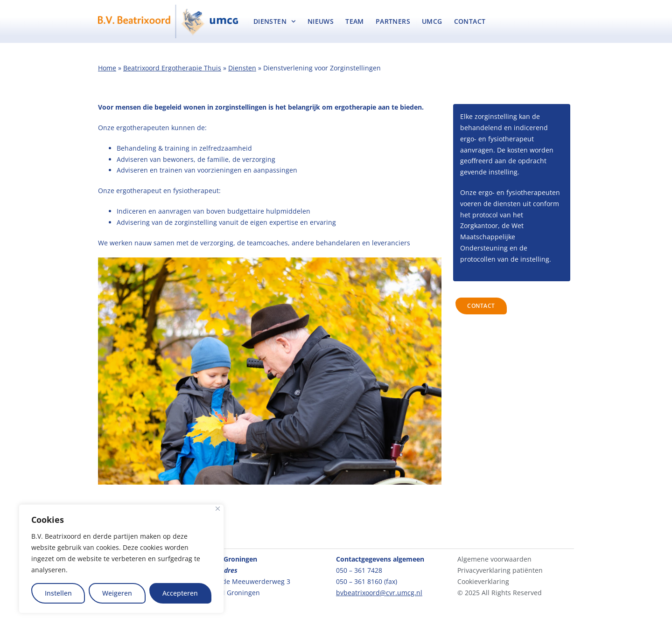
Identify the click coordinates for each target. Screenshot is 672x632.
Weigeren (117, 593)
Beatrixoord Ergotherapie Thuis (172, 68)
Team (355, 21)
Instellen (58, 593)
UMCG (432, 21)
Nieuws (321, 21)
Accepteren (180, 593)
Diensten (275, 21)
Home (107, 68)
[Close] (218, 509)
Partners (393, 21)
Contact (470, 21)
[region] (121, 559)
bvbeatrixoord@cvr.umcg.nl (379, 593)
